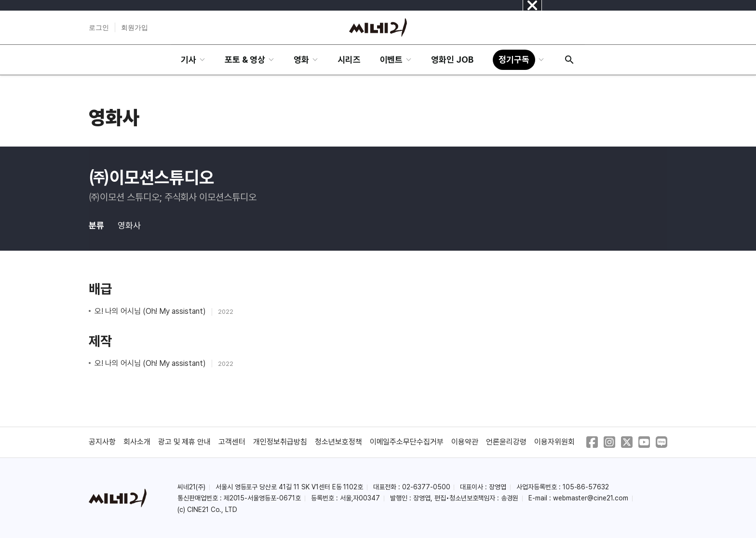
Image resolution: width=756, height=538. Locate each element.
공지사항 (102, 442)
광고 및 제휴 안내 (185, 442)
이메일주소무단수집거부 (407, 442)
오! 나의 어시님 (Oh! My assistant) (151, 311)
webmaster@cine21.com (591, 498)
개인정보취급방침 (280, 442)
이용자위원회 (554, 442)
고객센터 (232, 442)
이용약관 (465, 442)
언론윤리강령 (506, 442)
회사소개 (137, 442)
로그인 (99, 27)
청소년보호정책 (338, 442)
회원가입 (135, 27)
